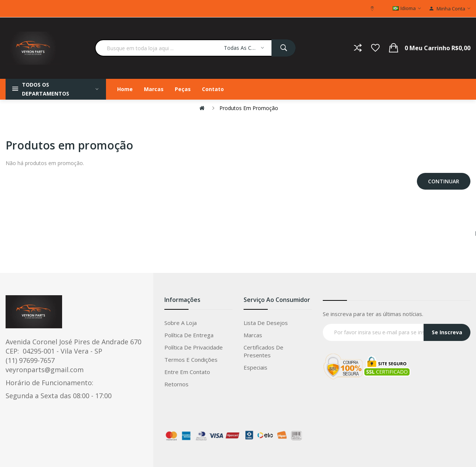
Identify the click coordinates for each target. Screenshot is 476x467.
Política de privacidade (194, 347)
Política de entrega (189, 335)
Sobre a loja (181, 323)
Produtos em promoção (249, 108)
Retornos (176, 384)
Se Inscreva (447, 332)
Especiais (255, 367)
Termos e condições (191, 360)
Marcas (253, 335)
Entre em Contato (187, 372)
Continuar (444, 181)
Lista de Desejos (266, 323)
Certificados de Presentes (263, 351)
